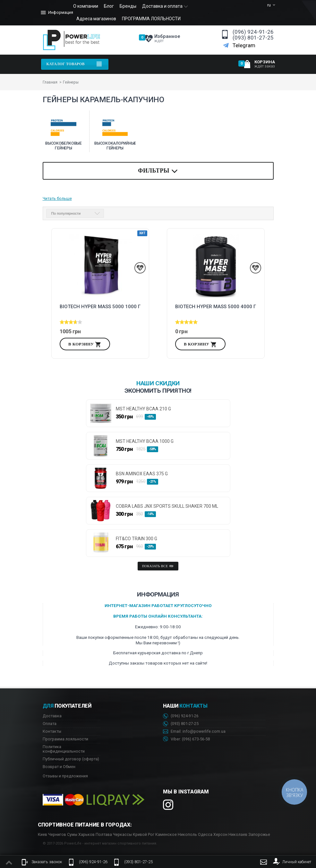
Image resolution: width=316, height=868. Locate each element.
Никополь (187, 834)
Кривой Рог (144, 834)
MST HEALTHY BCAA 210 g (143, 409)
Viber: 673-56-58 (186, 739)
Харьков (86, 834)
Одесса (205, 834)
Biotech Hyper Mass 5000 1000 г (100, 307)
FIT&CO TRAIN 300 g (137, 539)
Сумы (72, 834)
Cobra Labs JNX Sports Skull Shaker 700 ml (167, 506)
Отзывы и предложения (65, 776)
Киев (43, 834)
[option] (64, 131)
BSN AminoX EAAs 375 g (142, 474)
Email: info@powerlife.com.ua (194, 732)
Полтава (104, 834)
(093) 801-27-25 (253, 38)
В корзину (85, 345)
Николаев (238, 834)
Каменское (166, 834)
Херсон (220, 834)
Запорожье (259, 834)
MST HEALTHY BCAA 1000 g (145, 441)
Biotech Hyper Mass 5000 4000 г (216, 307)
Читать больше (57, 198)
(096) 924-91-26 (253, 32)
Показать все (158, 566)
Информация (57, 13)
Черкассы (122, 834)
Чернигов (57, 834)
